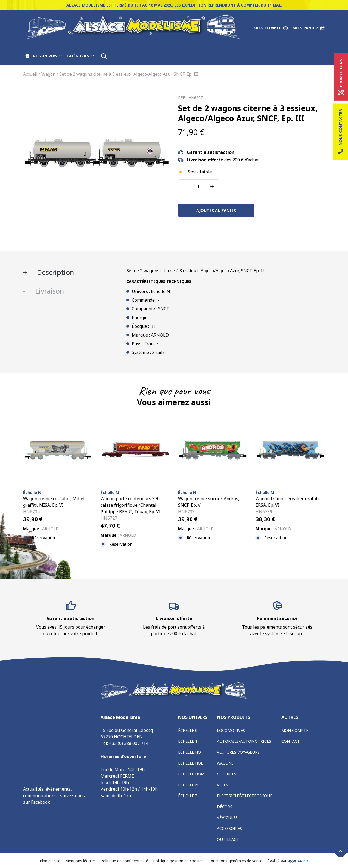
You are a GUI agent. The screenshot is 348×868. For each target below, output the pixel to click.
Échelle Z (188, 796)
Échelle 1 (188, 741)
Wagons (225, 763)
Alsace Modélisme (41, 811)
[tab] (71, 273)
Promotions (341, 77)
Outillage (228, 839)
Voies (223, 785)
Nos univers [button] (48, 56)
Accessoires (229, 828)
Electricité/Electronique (245, 796)
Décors (225, 807)
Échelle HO (189, 752)
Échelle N (188, 785)
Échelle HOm (191, 774)
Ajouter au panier (216, 210)
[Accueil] (27, 56)
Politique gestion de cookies (178, 861)
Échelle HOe (191, 763)
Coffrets (227, 774)
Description (55, 272)
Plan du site (50, 861)
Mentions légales (80, 861)
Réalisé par (288, 861)
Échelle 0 (188, 730)
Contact (291, 741)
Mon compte (295, 730)
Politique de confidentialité (124, 861)
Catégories (80, 56)
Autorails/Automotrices (244, 741)
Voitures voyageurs (238, 752)
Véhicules (227, 817)
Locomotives (231, 730)
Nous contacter (341, 132)
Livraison (49, 291)
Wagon (48, 74)
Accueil (30, 74)
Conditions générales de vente (235, 861)
